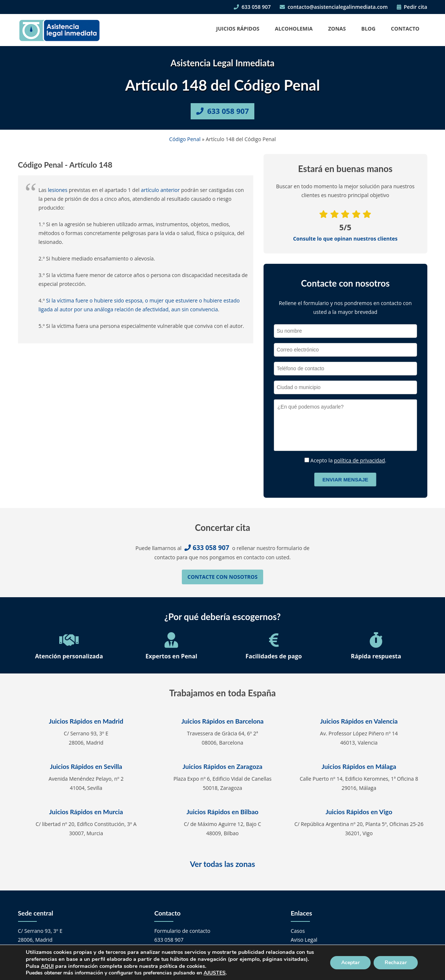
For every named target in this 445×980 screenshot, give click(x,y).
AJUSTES (215, 973)
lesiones (58, 190)
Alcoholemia (294, 29)
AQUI (47, 966)
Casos (298, 931)
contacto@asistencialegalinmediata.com (334, 7)
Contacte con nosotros (222, 577)
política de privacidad (359, 460)
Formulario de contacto (182, 931)
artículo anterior (160, 190)
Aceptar (350, 962)
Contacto (405, 29)
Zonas (337, 29)
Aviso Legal (304, 940)
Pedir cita (412, 7)
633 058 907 (252, 7)
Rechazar (396, 962)
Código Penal (185, 139)
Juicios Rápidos (238, 29)
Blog (369, 29)
